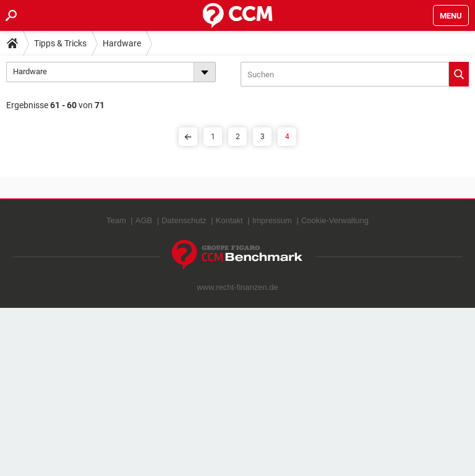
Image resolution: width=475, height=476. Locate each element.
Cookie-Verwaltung (335, 220)
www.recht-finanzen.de (237, 287)
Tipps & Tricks (60, 43)
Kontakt (229, 220)
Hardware (122, 43)
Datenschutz (184, 220)
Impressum (272, 220)
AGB (144, 220)
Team (116, 220)
